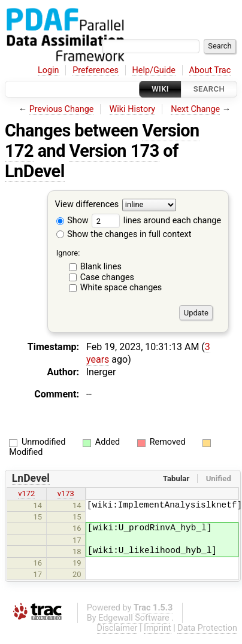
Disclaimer (117, 628)
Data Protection (207, 628)
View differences (87, 205)
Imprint (158, 628)
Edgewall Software (134, 618)
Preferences (96, 70)
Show (72, 221)
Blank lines (101, 267)
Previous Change (62, 109)
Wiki (160, 89)
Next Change (195, 109)
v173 (66, 493)
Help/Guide (154, 70)
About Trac (210, 70)
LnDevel (35, 171)
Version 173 (114, 151)
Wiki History (132, 109)
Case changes (107, 277)
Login (49, 70)
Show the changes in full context (124, 234)
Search (209, 89)
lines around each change (156, 221)
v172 (26, 493)
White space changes (121, 288)
